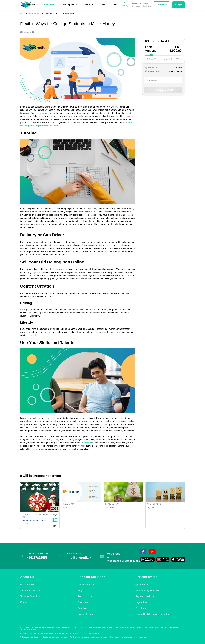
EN (125, 3)
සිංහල (125, 6)
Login (179, 5)
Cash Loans (84, 602)
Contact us (26, 602)
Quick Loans (142, 585)
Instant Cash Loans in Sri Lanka (152, 614)
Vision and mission (30, 590)
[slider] (151, 55)
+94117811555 (140, 4)
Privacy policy (27, 585)
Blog (80, 590)
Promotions (49, 5)
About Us (89, 5)
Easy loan (141, 608)
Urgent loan (142, 602)
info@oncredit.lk (79, 558)
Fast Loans (84, 608)
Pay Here (162, 5)
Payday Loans (85, 614)
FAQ (103, 5)
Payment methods (145, 596)
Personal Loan (85, 596)
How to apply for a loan (147, 590)
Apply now (163, 90)
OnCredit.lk (86, 443)
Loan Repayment (69, 5)
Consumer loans (86, 585)
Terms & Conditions (30, 596)
